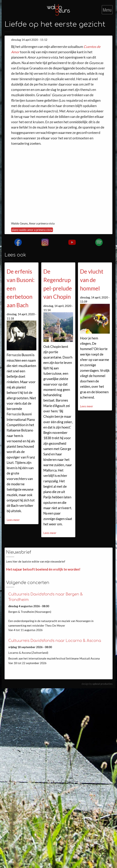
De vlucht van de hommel (92, 280)
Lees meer (13, 520)
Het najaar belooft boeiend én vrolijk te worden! (43, 569)
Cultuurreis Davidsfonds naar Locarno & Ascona (55, 641)
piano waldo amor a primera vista (32, 230)
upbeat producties (103, 684)
